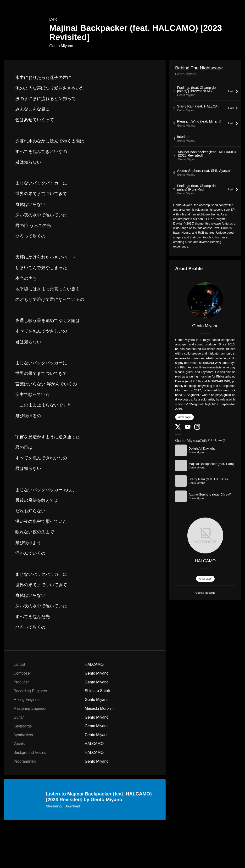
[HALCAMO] (205, 535)
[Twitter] (178, 428)
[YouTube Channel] (188, 428)
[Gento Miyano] (205, 300)
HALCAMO (205, 561)
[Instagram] (197, 429)
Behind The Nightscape (199, 68)
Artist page (184, 417)
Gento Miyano (61, 46)
